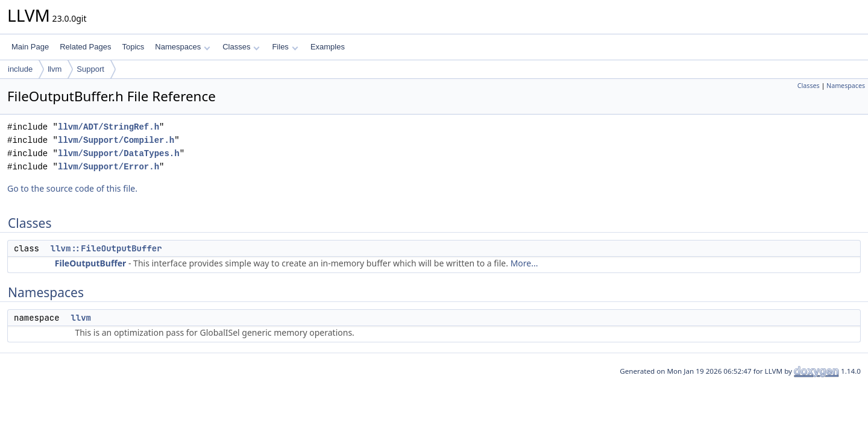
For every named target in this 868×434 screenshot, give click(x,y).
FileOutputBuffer (91, 263)
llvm (55, 69)
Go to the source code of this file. (72, 188)
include (20, 69)
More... (524, 263)
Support (90, 69)
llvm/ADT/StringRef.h (108, 127)
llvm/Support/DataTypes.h (119, 153)
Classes (241, 47)
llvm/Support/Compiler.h (116, 140)
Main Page (30, 47)
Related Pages (85, 47)
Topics (133, 47)
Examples (328, 47)
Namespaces (182, 47)
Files (285, 47)
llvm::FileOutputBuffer (106, 248)
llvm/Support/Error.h (108, 167)
